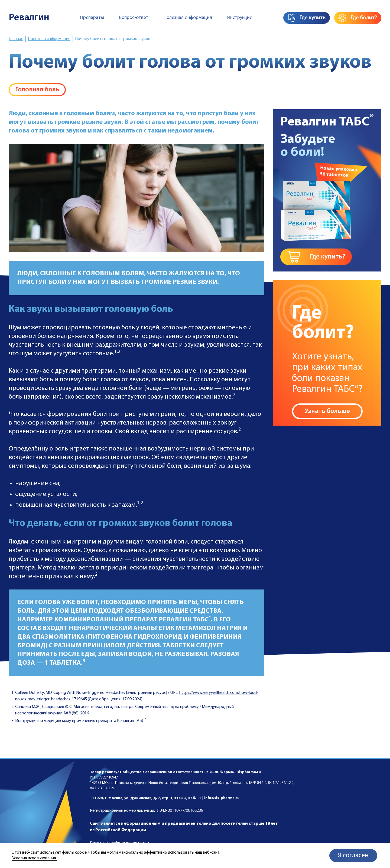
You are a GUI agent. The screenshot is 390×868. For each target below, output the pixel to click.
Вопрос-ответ (134, 18)
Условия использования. (35, 858)
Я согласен (353, 856)
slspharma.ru (249, 772)
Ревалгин (29, 18)
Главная (16, 39)
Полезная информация (188, 18)
